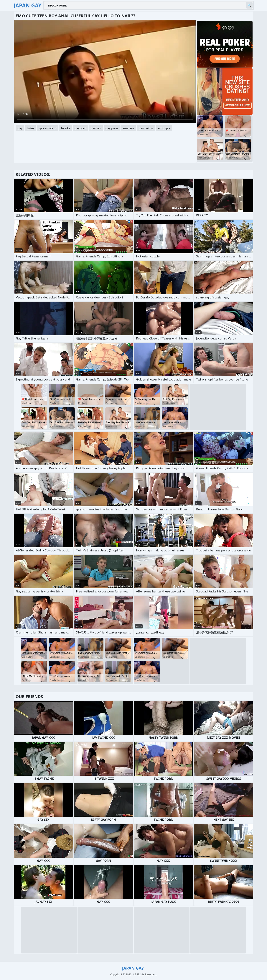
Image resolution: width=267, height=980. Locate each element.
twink (31, 128)
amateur (128, 128)
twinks (66, 128)
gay (20, 128)
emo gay (164, 128)
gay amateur (48, 128)
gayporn (80, 128)
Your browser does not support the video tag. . (105, 72)
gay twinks (146, 128)
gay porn (112, 128)
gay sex (96, 128)
